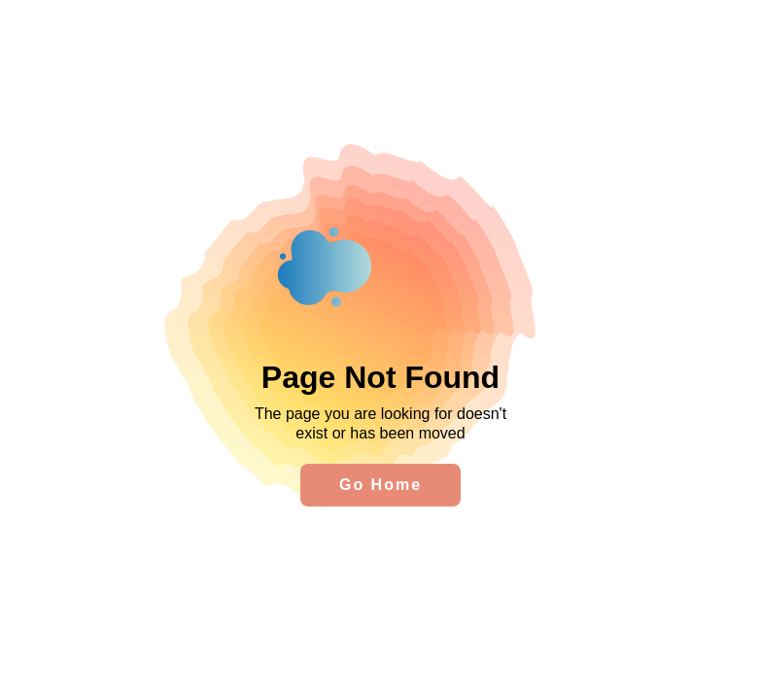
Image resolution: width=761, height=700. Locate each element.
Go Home (380, 485)
